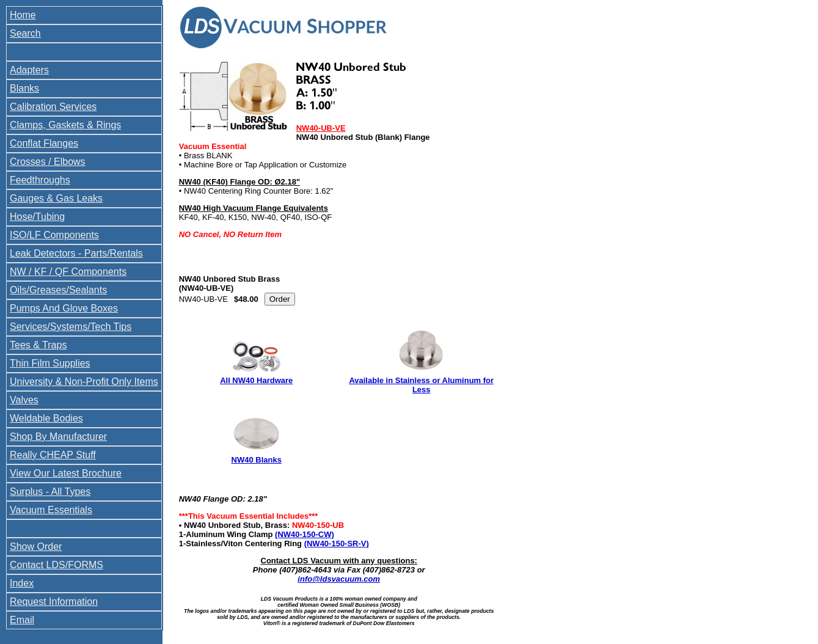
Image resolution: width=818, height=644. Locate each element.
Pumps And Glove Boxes (64, 308)
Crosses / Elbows (48, 162)
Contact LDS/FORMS (57, 565)
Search (25, 33)
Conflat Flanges (44, 143)
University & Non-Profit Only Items (84, 382)
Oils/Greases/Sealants (58, 290)
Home (23, 15)
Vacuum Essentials (51, 510)
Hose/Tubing (37, 217)
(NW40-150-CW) (305, 534)
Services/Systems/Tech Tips (71, 327)
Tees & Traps (38, 345)
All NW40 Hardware (256, 380)
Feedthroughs (40, 180)
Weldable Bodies (46, 418)
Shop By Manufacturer (58, 437)
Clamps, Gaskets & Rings (65, 125)
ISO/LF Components (54, 235)
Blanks (24, 88)
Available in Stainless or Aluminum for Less (421, 385)
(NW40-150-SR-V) (337, 543)
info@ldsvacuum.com (339, 579)
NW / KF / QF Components (68, 272)
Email (22, 620)
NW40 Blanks (257, 460)
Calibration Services (53, 107)
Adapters (29, 70)
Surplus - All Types (50, 492)
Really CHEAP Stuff (53, 455)
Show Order (36, 547)
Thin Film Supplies (50, 363)
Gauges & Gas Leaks (56, 198)
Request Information (54, 602)
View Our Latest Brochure (66, 473)
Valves (24, 400)
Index (22, 583)
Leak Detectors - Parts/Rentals (76, 253)
